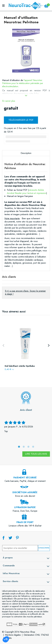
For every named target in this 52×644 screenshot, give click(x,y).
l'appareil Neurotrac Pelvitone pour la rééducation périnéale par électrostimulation (23, 83)
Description (26, 153)
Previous (3, 345)
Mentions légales (13, 635)
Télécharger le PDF (21, 120)
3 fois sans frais (24, 128)
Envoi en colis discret (25, 493)
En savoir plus (9, 101)
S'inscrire (44, 548)
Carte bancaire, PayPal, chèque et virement (25, 478)
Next (49, 345)
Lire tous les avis (36, 454)
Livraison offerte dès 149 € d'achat (25, 522)
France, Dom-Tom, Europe (25, 508)
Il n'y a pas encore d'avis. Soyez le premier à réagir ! (25, 293)
